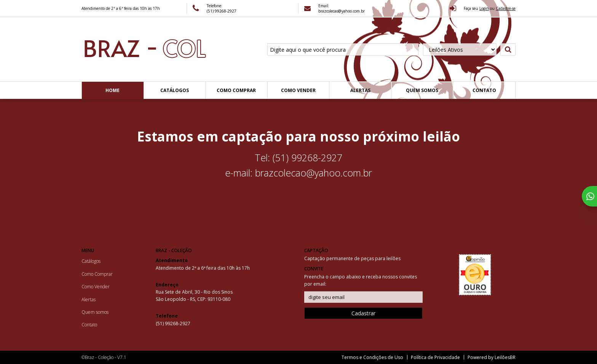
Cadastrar (363, 313)
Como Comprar (236, 90)
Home (113, 90)
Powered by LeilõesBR (492, 357)
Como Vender (298, 90)
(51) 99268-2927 (222, 11)
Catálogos (175, 90)
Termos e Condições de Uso (372, 357)
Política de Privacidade (435, 357)
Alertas (360, 90)
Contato (484, 90)
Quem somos (422, 90)
